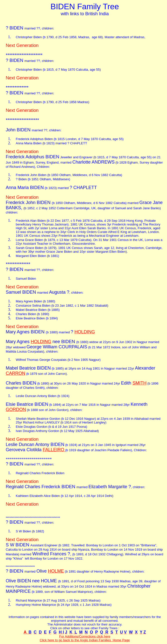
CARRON (15, 373)
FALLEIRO (53, 450)
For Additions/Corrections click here (85, 636)
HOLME (56, 571)
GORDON (16, 410)
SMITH (139, 383)
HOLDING (85, 332)
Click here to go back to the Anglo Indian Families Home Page (85, 640)
